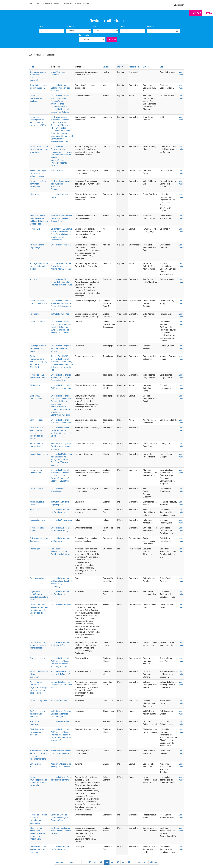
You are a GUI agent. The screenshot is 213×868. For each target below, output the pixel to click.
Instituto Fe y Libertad (60, 314)
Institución (152, 27)
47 (129, 862)
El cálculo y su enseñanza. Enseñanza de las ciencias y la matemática (38, 833)
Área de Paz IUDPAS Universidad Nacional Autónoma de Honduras (61, 359)
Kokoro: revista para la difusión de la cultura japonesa (39, 173)
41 (95, 862)
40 (90, 862)
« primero (60, 862)
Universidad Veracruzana (62, 520)
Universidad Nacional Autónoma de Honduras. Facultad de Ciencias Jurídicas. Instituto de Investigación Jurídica (61, 327)
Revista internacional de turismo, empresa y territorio (39, 149)
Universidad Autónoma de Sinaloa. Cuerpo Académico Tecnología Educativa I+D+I (60, 122)
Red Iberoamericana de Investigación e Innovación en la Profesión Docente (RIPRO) (61, 160)
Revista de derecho (38, 322)
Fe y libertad (35, 314)
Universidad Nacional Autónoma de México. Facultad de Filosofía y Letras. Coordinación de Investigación (61, 735)
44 (112, 862)
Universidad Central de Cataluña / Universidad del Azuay (61, 88)
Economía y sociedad (39, 454)
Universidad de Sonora (60, 722)
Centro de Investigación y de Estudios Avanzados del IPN (62, 831)
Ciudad (123, 27)
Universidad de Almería (61, 245)
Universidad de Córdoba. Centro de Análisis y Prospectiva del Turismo (61, 149)
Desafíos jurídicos (38, 578)
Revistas (35, 3)
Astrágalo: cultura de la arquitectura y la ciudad (39, 266)
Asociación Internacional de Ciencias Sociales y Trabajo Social (61, 218)
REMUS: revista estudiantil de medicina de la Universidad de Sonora (37, 433)
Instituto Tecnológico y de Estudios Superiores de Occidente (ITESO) (62, 714)
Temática (70, 27)
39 (84, 862)
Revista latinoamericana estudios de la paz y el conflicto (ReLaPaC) (39, 362)
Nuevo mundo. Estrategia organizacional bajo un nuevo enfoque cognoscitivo (39, 687)
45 (118, 862)
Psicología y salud (38, 520)
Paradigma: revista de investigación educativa (38, 348)
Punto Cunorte (36, 489)
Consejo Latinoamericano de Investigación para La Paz (62, 367)
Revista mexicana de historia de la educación (39, 674)
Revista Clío (35, 229)
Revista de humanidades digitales (36, 98)
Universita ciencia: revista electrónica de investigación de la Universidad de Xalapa (39, 610)
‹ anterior (71, 862)
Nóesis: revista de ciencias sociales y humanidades (38, 645)
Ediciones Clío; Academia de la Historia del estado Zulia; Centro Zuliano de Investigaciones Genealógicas (61, 234)
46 (123, 862)
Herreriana (35, 510)
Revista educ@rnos (38, 701)
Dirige (146, 67)
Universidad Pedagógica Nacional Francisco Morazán (61, 348)
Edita (162, 67)
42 (101, 862)
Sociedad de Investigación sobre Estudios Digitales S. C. (60, 551)
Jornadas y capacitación (76, 3)
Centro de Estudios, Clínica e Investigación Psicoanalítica (60, 818)
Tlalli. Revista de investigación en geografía (37, 732)
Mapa (209, 13)
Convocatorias (51, 3)
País (95, 27)
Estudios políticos (38, 658)
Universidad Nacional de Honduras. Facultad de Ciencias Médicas (61, 378)
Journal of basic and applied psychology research (39, 849)
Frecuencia (84, 35)
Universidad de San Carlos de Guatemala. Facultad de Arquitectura (61, 282)
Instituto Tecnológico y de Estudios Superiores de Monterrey (62, 446)
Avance (33, 279)
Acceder (179, 5)
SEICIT (54, 117)
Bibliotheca (35, 385)
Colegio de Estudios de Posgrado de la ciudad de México (62, 685)
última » (154, 862)
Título (41, 27)
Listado (197, 13)
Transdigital (35, 549)
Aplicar (112, 39)
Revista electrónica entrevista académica (38, 184)
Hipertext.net (36, 194)
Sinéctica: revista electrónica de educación (37, 714)
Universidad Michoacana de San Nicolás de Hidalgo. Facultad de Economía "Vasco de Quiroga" (61, 460)
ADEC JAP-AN (57, 171)
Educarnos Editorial (59, 701)
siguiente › (142, 862)
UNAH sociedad (37, 420)
